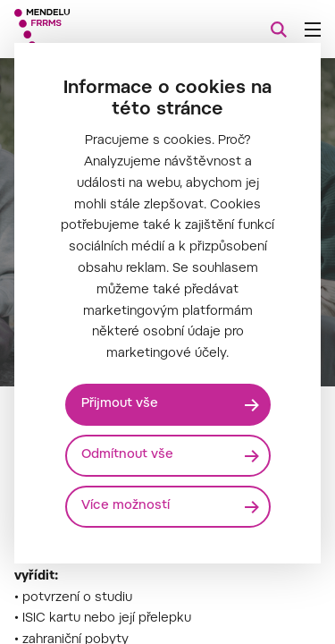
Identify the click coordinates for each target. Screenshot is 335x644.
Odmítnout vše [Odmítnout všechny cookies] (127, 455)
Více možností (126, 506)
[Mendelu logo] (104, 29)
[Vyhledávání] (279, 30)
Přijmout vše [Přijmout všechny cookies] (120, 404)
